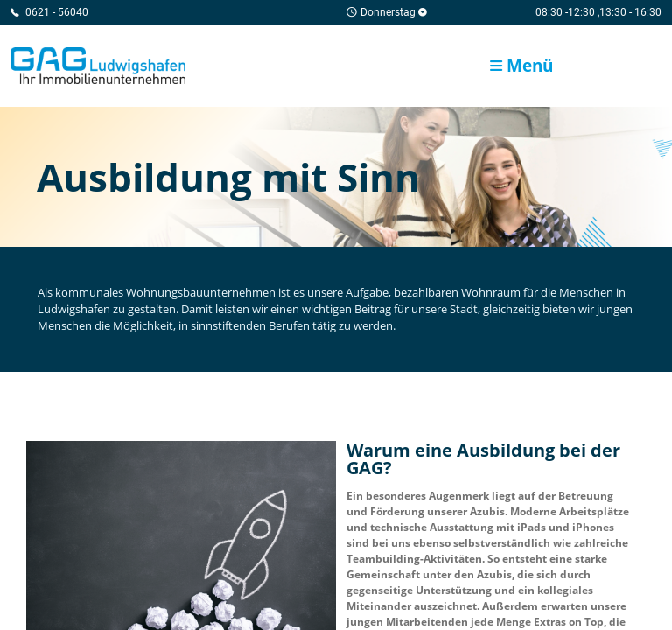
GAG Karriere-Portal (626, 66)
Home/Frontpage (98, 66)
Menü (521, 65)
